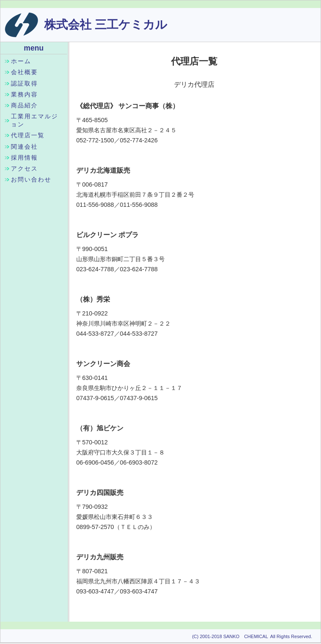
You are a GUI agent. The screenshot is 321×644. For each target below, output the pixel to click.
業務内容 (24, 94)
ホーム (21, 61)
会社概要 (24, 72)
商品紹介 (24, 105)
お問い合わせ (31, 179)
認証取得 (24, 83)
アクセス (24, 168)
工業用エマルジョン (35, 120)
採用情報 (24, 158)
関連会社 (24, 147)
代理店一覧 (28, 135)
